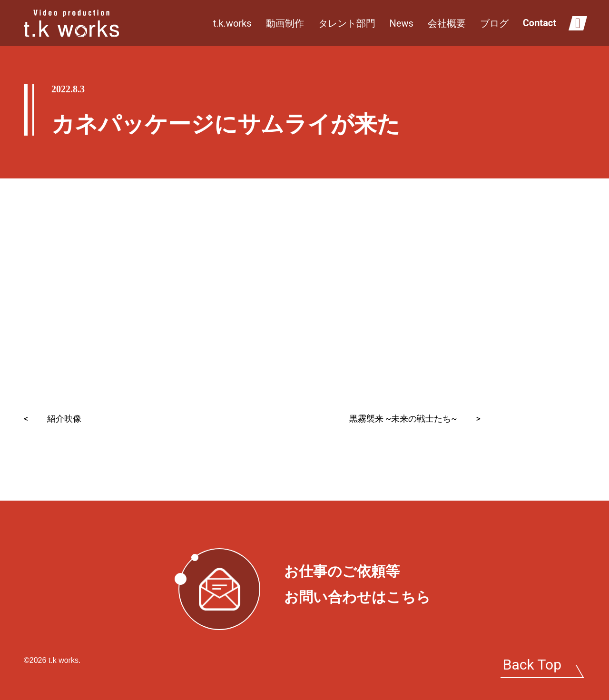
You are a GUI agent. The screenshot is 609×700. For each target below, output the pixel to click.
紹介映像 (53, 419)
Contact (540, 23)
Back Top (532, 665)
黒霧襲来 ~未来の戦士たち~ (415, 419)
